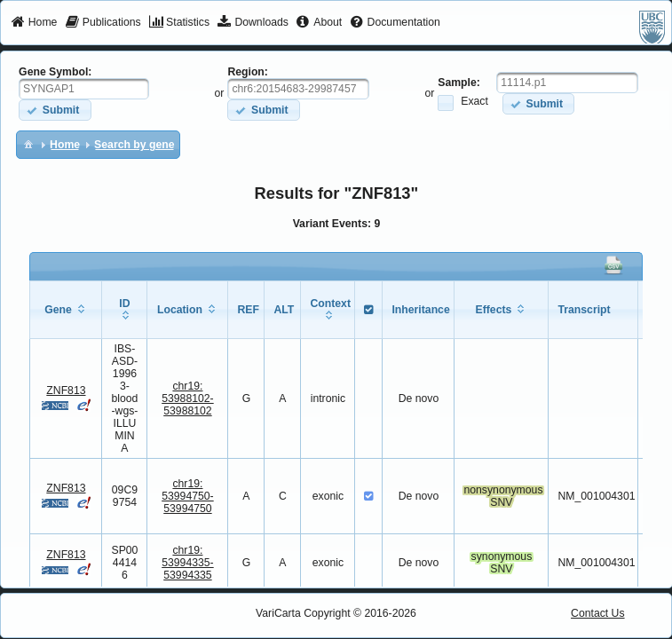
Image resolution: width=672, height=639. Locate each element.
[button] (55, 110)
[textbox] (84, 89)
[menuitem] (34, 23)
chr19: (188, 398)
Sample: (459, 83)
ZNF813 (66, 390)
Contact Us (598, 613)
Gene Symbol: (55, 72)
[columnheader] (66, 309)
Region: (248, 72)
